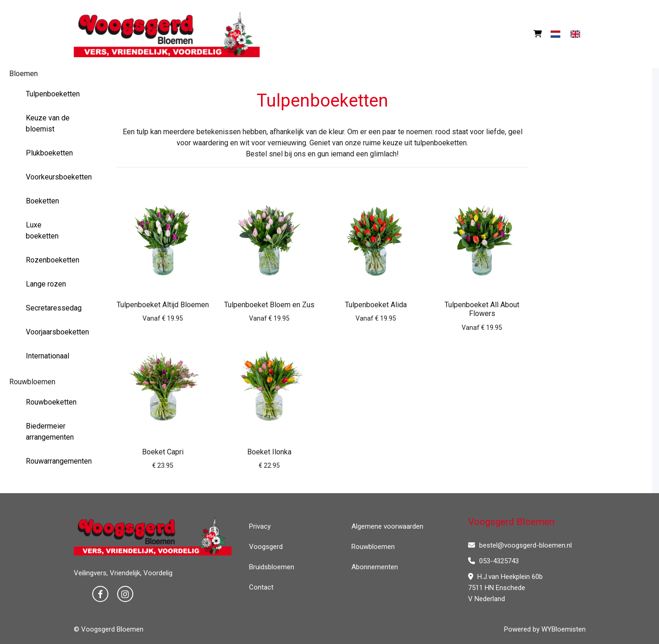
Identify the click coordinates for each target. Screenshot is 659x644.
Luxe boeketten (42, 230)
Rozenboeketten (52, 260)
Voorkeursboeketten (52, 177)
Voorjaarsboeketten (52, 332)
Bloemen (24, 74)
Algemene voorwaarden (387, 526)
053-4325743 (493, 561)
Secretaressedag (52, 308)
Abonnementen (375, 567)
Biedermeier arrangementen (50, 432)
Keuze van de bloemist (48, 123)
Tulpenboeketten (52, 94)
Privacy (260, 526)
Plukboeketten (49, 153)
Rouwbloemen (32, 382)
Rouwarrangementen (52, 461)
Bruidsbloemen (272, 567)
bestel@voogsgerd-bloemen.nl (520, 545)
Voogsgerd (266, 547)
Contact (261, 587)
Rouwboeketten (51, 402)
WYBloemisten (564, 629)
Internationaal (47, 356)
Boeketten (42, 201)
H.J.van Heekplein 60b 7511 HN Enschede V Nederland (505, 588)
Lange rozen (46, 284)
